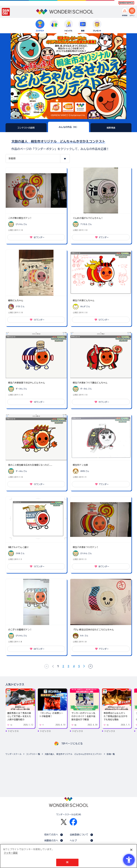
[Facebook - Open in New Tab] (73, 822)
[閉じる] (131, 850)
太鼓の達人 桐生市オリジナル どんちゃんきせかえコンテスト (73, 754)
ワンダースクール (13, 754)
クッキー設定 (11, 853)
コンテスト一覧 (33, 754)
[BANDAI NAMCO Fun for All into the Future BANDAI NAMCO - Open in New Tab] (126, 3)
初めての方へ (51, 835)
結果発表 (111, 128)
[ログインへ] (132, 11)
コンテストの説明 (26, 128)
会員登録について (79, 835)
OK (67, 862)
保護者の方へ (51, 841)
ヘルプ (73, 841)
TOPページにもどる (72, 744)
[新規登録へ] (125, 11)
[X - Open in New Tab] (64, 822)
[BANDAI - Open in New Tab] (6, 12)
